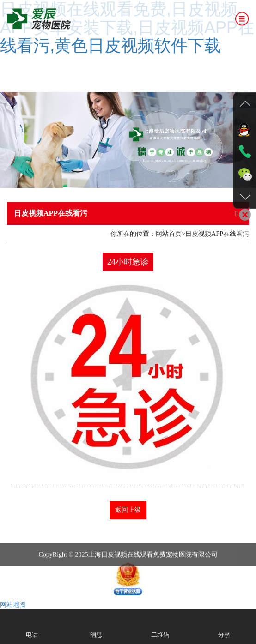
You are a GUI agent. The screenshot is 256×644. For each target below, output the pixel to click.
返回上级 (128, 510)
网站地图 (13, 604)
